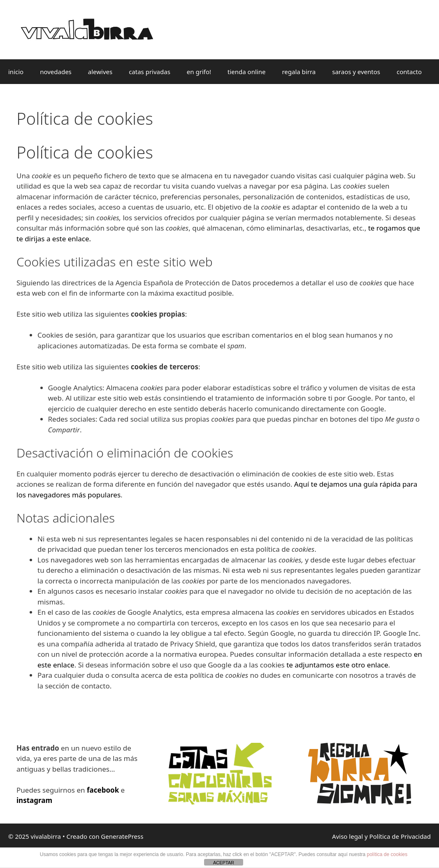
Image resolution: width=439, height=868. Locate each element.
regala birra (299, 72)
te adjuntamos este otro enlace (337, 665)
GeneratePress (122, 836)
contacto (409, 72)
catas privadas (150, 72)
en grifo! (199, 72)
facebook (103, 790)
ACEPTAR (224, 863)
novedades (56, 72)
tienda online (246, 72)
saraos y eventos (356, 72)
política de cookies (387, 854)
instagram (34, 800)
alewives (100, 72)
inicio (16, 72)
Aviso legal (347, 836)
